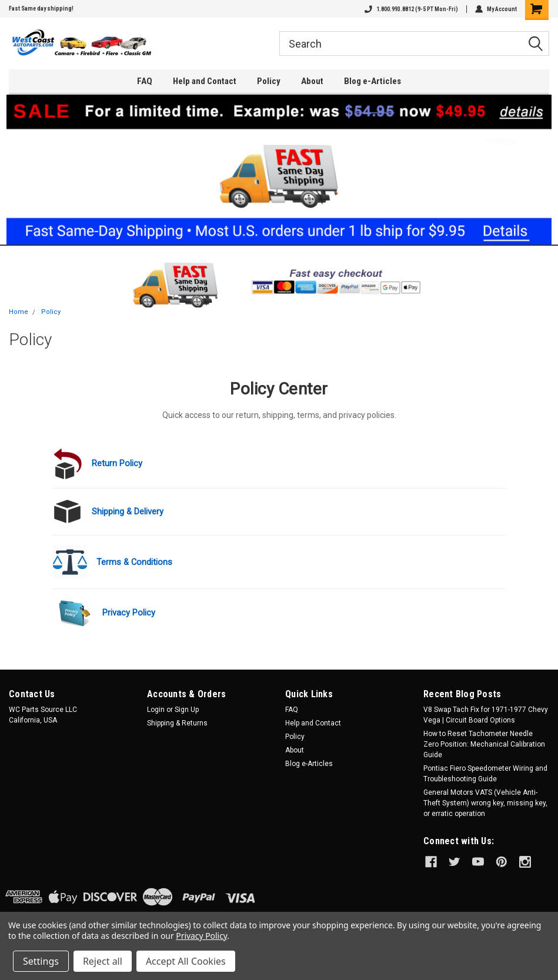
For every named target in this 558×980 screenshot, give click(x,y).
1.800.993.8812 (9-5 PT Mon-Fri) (411, 9)
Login (156, 710)
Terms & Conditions (134, 562)
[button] (279, 170)
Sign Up (187, 710)
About (312, 81)
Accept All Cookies (186, 961)
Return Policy (117, 463)
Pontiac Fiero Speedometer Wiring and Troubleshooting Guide (485, 774)
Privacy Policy (129, 613)
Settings (41, 961)
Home (19, 312)
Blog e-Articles (372, 81)
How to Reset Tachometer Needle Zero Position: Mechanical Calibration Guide (484, 744)
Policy (269, 81)
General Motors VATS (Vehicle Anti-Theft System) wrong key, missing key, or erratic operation (485, 803)
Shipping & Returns (177, 723)
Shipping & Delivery (128, 511)
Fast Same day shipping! (41, 9)
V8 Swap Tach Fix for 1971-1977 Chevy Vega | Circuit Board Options (486, 715)
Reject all (103, 961)
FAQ (145, 81)
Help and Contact (205, 81)
